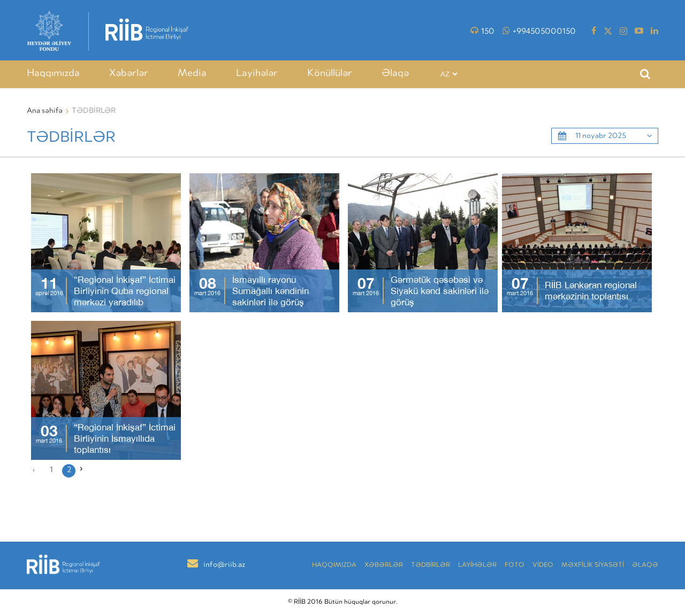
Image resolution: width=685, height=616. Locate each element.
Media (192, 74)
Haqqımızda (53, 74)
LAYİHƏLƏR (477, 565)
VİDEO (543, 565)
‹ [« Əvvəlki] (34, 471)
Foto (515, 565)
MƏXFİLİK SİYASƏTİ (593, 565)
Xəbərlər (129, 74)
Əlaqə (395, 74)
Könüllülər (330, 74)
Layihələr (257, 74)
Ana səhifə (45, 111)
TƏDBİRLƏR (431, 565)
